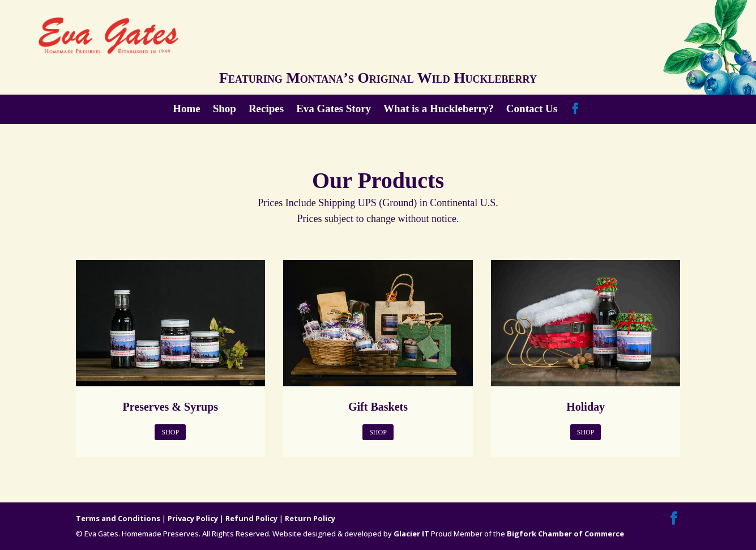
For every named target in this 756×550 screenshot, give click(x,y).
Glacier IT (411, 534)
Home (187, 110)
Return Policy (310, 518)
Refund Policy (251, 518)
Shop (225, 110)
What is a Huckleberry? (439, 110)
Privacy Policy (193, 518)
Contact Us (532, 110)
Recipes (266, 110)
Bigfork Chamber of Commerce (565, 534)
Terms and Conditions (118, 518)
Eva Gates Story (334, 110)
